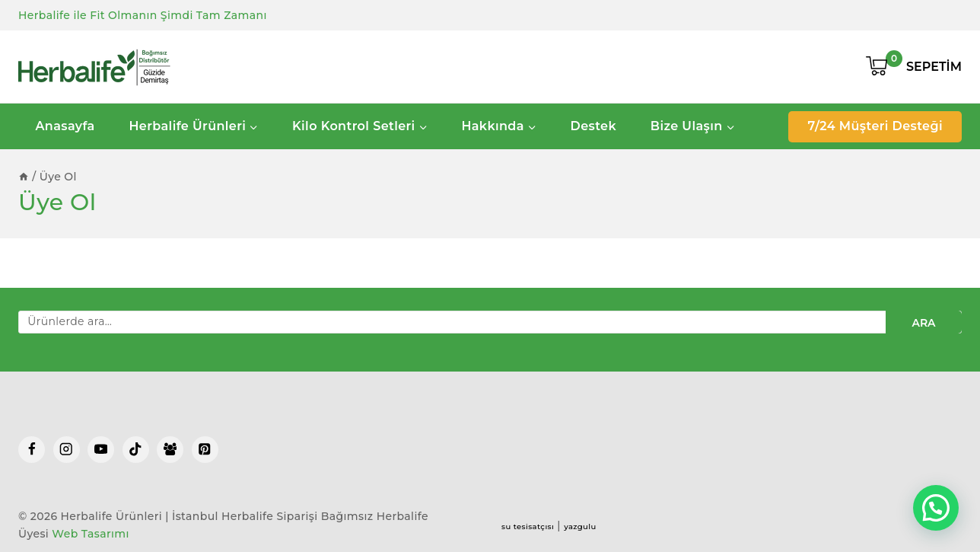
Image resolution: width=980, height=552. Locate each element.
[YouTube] (101, 450)
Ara (923, 323)
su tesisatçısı (528, 526)
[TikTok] (136, 450)
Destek (593, 126)
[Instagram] (67, 450)
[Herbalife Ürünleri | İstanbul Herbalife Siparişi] (94, 67)
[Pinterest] (205, 450)
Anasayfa (65, 126)
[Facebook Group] (170, 450)
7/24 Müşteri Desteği (875, 126)
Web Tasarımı (91, 534)
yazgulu (580, 526)
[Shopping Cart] (914, 67)
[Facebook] (32, 450)
